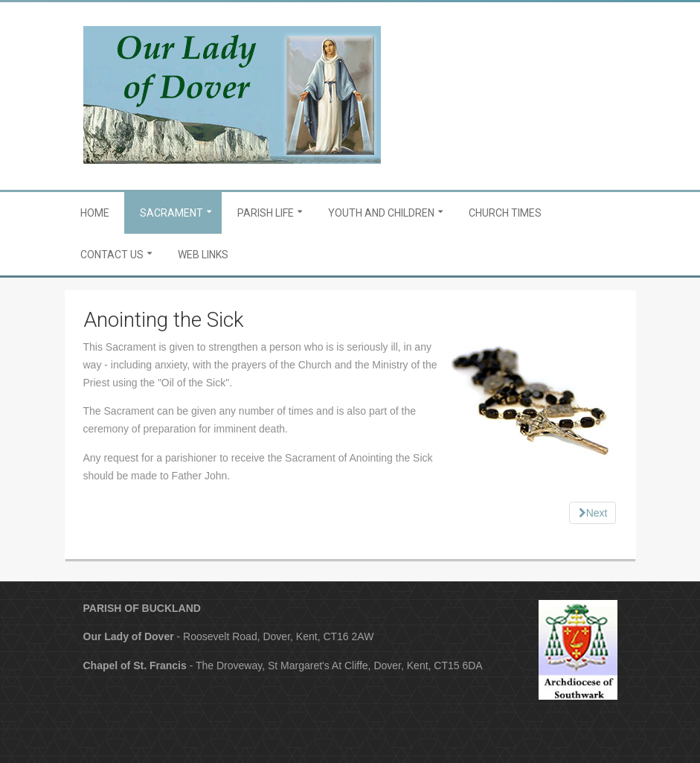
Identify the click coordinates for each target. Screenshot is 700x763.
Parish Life (266, 213)
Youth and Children (381, 213)
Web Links (203, 255)
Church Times (505, 213)
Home (95, 213)
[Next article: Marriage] (593, 513)
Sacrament (171, 213)
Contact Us (112, 255)
